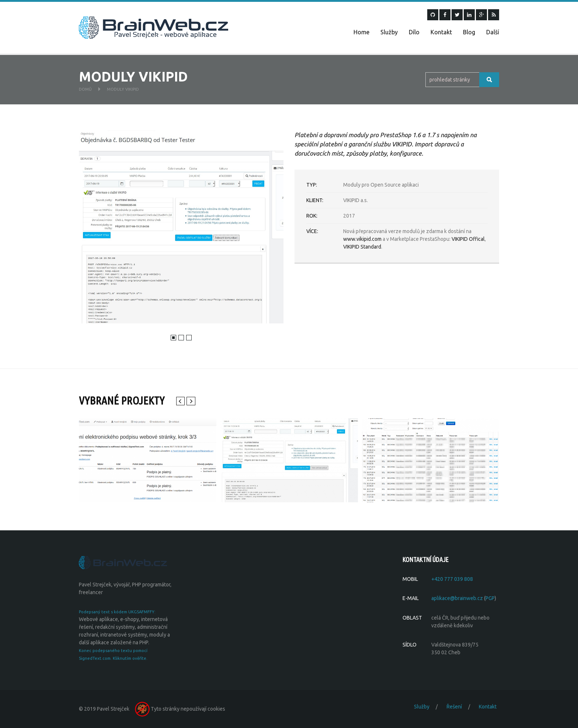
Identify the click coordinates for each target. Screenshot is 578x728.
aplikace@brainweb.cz (457, 598)
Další (493, 32)
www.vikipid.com (362, 239)
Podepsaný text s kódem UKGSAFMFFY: (117, 612)
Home (361, 32)
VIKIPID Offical (468, 239)
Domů (85, 89)
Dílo (414, 32)
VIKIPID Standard (362, 247)
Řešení (454, 707)
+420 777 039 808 (452, 579)
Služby (389, 32)
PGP (490, 598)
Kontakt (441, 32)
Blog (469, 32)
